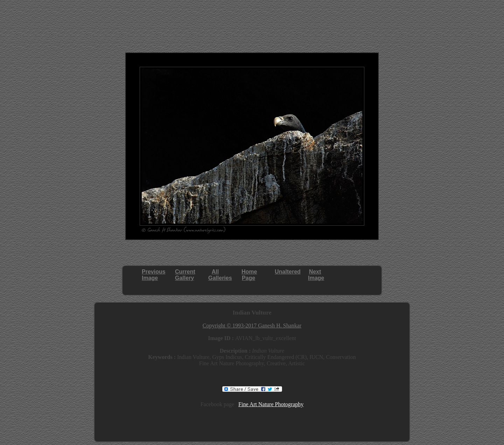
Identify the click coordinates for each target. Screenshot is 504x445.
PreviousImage (154, 275)
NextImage (316, 275)
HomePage (249, 275)
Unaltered (288, 272)
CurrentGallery (185, 275)
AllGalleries (220, 275)
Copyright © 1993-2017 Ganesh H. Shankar (252, 326)
